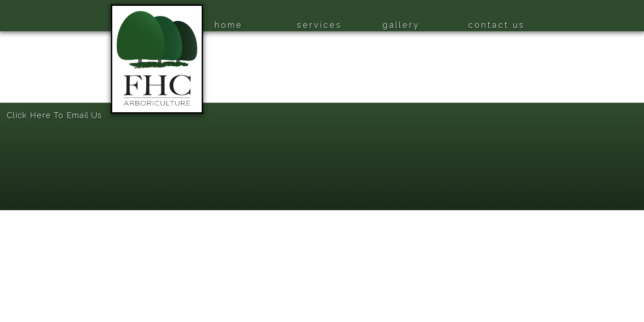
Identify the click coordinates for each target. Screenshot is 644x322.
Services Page (22, 49)
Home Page (19, 32)
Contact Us (18, 82)
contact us (497, 25)
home (229, 25)
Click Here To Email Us (54, 115)
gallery (401, 25)
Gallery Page (20, 65)
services (320, 25)
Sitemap (13, 98)
